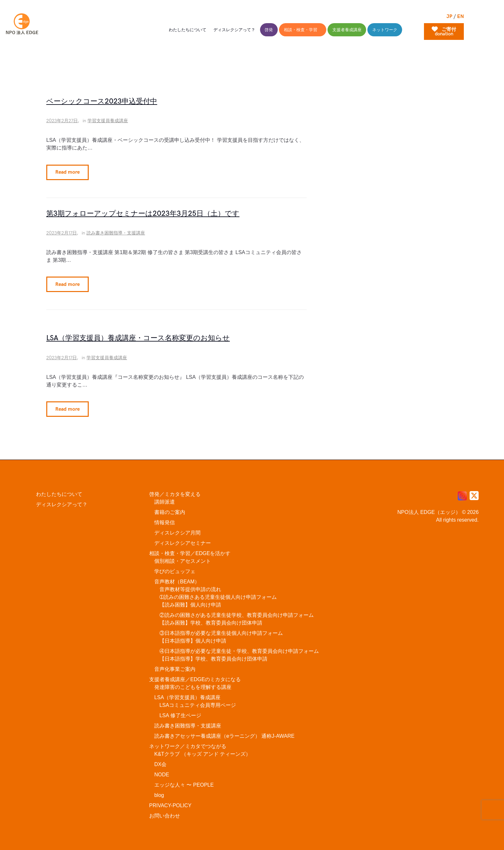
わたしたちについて (59, 492)
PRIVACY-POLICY (170, 803)
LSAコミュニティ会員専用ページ (198, 703)
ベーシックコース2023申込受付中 (102, 102)
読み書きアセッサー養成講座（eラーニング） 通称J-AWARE (224, 733)
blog (159, 793)
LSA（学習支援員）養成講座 (187, 695)
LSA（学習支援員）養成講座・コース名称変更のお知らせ (138, 337)
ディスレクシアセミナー (183, 540)
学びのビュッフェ (175, 569)
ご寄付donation (444, 32)
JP (449, 17)
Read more (66, 173)
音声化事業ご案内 (175, 667)
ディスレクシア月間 (177, 530)
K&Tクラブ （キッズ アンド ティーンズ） (203, 751)
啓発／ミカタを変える (175, 492)
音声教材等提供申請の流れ (190, 587)
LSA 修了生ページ (180, 713)
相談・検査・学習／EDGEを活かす (190, 551)
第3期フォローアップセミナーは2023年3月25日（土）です (143, 213)
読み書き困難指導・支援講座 (116, 232)
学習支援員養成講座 (108, 121)
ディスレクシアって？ (62, 502)
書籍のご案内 (170, 510)
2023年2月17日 (62, 232)
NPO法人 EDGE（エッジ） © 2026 (438, 510)
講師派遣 (165, 499)
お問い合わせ (165, 813)
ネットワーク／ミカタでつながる (188, 744)
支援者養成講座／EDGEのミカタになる (195, 677)
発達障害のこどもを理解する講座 (193, 685)
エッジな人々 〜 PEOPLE (184, 782)
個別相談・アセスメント (183, 558)
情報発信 (165, 520)
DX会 (160, 762)
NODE (162, 772)
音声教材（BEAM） (177, 579)
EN (460, 17)
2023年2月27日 (62, 121)
